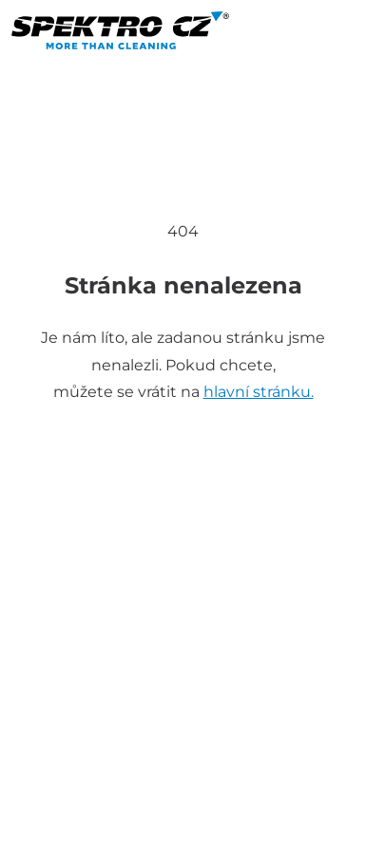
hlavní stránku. (259, 392)
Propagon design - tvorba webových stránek (183, 842)
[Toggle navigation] (38, 73)
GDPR (305, 820)
